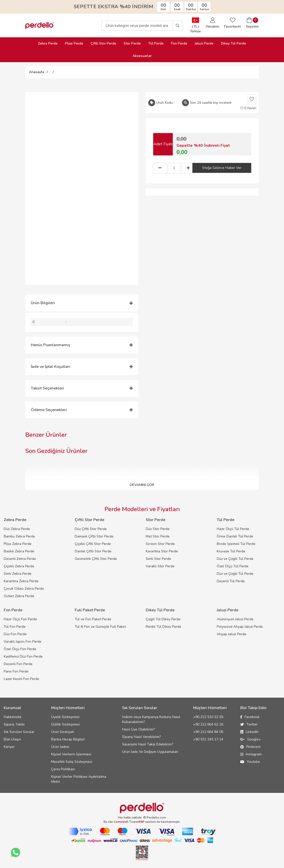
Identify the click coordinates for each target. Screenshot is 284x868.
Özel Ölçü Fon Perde (20, 649)
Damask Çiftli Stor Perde (94, 536)
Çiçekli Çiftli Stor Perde (93, 544)
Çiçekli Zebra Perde (19, 566)
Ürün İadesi (60, 747)
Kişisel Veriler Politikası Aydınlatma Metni (79, 779)
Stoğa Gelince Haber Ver (222, 168)
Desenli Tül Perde (231, 581)
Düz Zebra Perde (17, 529)
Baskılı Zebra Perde (19, 551)
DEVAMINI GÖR (142, 485)
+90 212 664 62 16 (208, 724)
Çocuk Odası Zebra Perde (24, 589)
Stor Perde (132, 43)
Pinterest (250, 747)
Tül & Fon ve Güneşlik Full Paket (100, 627)
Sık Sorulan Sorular (19, 732)
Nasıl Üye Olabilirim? (138, 729)
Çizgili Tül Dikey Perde (163, 619)
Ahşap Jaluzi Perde (231, 634)
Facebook (250, 717)
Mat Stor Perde (158, 536)
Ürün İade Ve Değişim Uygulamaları (150, 752)
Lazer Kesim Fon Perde (21, 679)
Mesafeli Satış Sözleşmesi (72, 762)
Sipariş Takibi (14, 724)
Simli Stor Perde (158, 559)
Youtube (250, 762)
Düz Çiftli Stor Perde (91, 529)
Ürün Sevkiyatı (63, 732)
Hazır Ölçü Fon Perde (20, 619)
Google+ (251, 739)
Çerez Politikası (63, 769)
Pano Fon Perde (16, 671)
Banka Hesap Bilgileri (68, 739)
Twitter (249, 724)
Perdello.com (156, 818)
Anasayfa (37, 72)
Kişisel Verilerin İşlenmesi (71, 754)
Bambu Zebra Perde (19, 536)
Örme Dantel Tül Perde (235, 536)
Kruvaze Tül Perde (231, 551)
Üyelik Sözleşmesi (65, 717)
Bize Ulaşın (12, 739)
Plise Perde (74, 43)
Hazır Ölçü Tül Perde (233, 529)
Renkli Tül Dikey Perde (163, 627)
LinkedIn (249, 732)
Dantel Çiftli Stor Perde (93, 551)
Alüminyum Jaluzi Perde (235, 619)
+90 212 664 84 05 (208, 732)
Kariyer (9, 747)
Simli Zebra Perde (18, 574)
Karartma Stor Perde (162, 551)
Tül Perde (156, 43)
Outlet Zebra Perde (19, 596)
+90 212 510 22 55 (208, 717)
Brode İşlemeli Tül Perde (236, 544)
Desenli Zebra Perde (20, 559)
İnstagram (251, 754)
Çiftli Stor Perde (103, 43)
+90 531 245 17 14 (208, 739)
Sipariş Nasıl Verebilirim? (142, 737)
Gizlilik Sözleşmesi (65, 724)
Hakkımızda (13, 717)
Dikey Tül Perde (233, 43)
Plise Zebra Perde (18, 544)
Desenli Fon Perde (18, 664)
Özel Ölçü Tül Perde (233, 566)
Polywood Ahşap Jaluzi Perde (240, 627)
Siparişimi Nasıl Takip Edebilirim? (148, 744)
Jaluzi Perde (204, 43)
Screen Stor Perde (160, 544)
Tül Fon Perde (15, 627)
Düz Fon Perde (15, 634)
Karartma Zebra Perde (21, 581)
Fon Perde (179, 43)
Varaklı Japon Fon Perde (23, 642)
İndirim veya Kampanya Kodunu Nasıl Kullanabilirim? (151, 719)
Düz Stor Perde (158, 529)
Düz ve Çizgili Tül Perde (235, 559)
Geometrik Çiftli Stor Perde (96, 559)
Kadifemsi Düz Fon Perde (23, 656)
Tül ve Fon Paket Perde (93, 619)
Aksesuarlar (142, 56)
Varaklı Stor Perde (160, 566)
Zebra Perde (48, 43)
